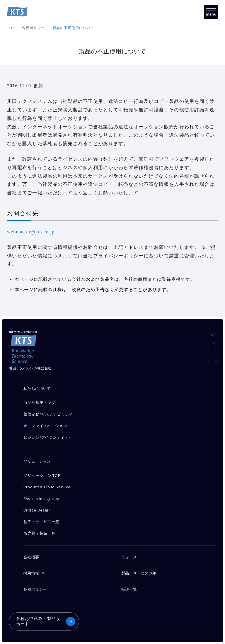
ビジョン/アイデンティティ (48, 437)
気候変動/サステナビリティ (48, 414)
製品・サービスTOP (139, 573)
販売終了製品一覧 (39, 533)
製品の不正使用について (73, 28)
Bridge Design (37, 510)
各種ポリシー (33, 28)
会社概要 (31, 557)
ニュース (129, 557)
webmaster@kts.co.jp (31, 232)
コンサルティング (39, 403)
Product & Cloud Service (47, 487)
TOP (11, 28)
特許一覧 (129, 589)
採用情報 (31, 573)
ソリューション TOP (42, 475)
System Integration (42, 498)
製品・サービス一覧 (41, 522)
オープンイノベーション (45, 426)
